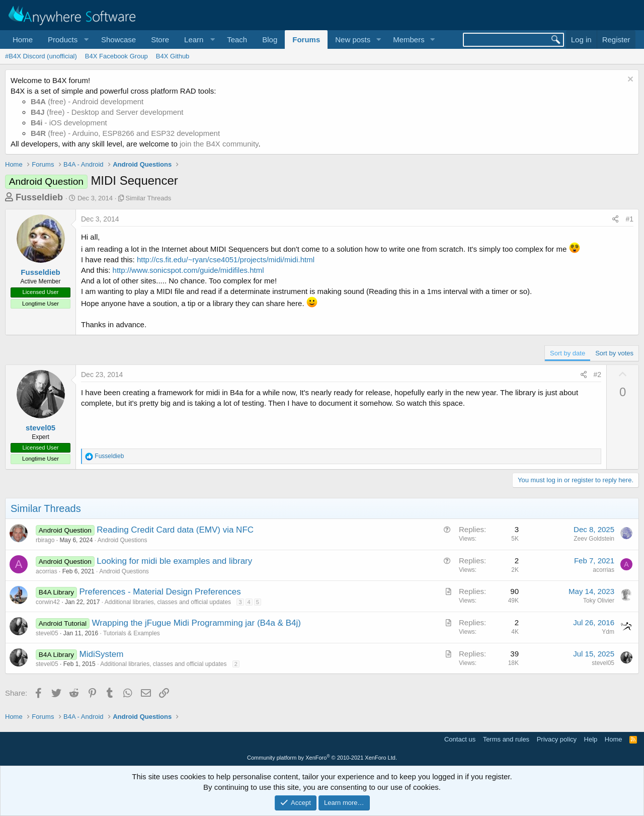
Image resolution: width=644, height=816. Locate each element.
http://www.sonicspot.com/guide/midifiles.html (188, 270)
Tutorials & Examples (132, 633)
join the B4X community (219, 144)
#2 (598, 375)
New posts (353, 40)
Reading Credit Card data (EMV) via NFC (175, 530)
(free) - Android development (87, 101)
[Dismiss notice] (629, 80)
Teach (237, 40)
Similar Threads (149, 198)
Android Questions (123, 540)
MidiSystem (102, 654)
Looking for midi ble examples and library (174, 561)
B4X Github (173, 56)
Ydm (608, 632)
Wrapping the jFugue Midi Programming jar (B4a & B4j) (196, 623)
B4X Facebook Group (116, 56)
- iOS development (69, 123)
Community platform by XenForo (322, 758)
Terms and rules (506, 739)
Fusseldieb (39, 197)
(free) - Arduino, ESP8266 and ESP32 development (125, 133)
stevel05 (41, 428)
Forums (306, 40)
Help (591, 739)
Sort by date (568, 353)
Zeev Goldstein (594, 539)
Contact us (460, 739)
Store (160, 40)
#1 (629, 219)
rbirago (45, 540)
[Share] (615, 219)
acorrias (47, 571)
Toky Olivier (599, 601)
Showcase (118, 40)
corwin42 (48, 602)
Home (23, 40)
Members (409, 40)
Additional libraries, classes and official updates (168, 602)
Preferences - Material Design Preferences (160, 592)
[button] (67, 40)
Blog (270, 40)
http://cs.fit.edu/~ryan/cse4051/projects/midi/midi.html (226, 259)
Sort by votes (614, 353)
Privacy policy (557, 739)
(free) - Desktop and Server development (107, 112)
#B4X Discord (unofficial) (41, 56)
